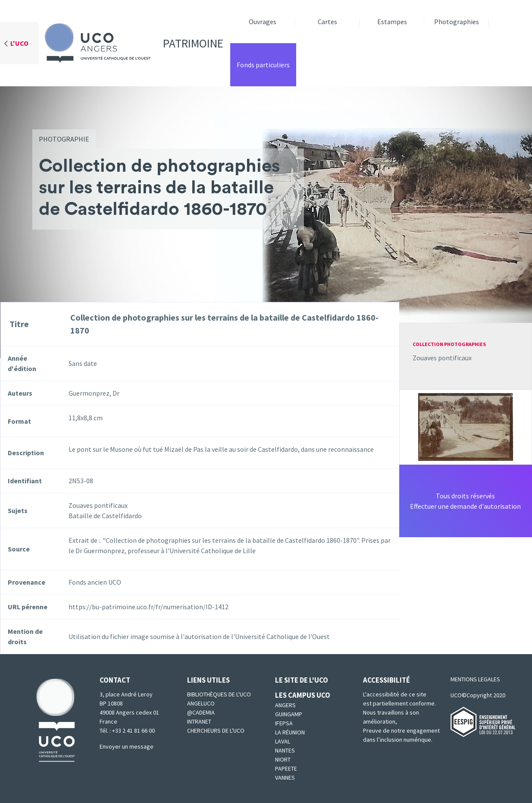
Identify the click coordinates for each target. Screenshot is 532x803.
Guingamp (289, 714)
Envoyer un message (127, 746)
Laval (283, 741)
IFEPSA (284, 723)
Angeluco (201, 703)
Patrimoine (131, 43)
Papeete (286, 768)
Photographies (457, 22)
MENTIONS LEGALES (475, 679)
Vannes (285, 778)
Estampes (392, 22)
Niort (283, 759)
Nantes (285, 750)
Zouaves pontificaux (442, 358)
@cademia (201, 712)
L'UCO (19, 43)
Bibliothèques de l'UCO (219, 694)
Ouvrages (263, 22)
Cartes (327, 22)
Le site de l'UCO (302, 680)
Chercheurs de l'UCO (216, 731)
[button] (466, 426)
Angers (285, 705)
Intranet (199, 721)
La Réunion (290, 732)
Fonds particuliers (263, 65)
